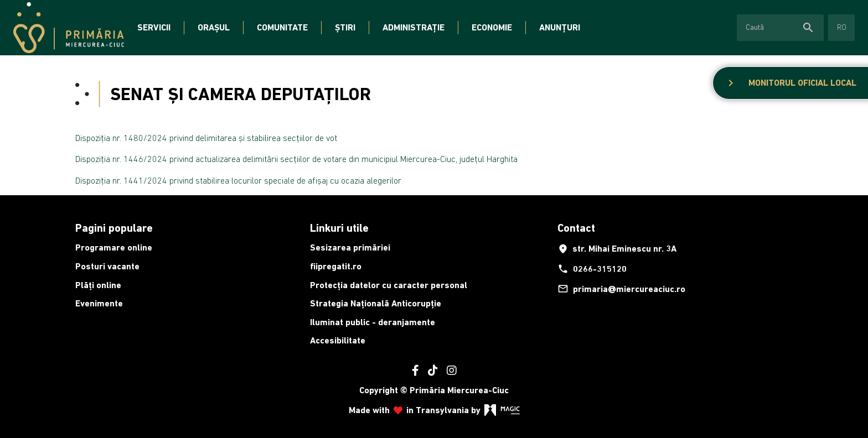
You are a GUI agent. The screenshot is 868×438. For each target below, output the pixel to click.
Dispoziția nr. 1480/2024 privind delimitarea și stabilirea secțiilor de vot (206, 138)
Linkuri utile (339, 228)
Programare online (114, 247)
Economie (492, 27)
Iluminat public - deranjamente (373, 322)
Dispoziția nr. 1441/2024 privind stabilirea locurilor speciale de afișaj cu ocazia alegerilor (238, 180)
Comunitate (282, 27)
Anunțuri (560, 27)
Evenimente (99, 303)
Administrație (414, 27)
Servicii (154, 27)
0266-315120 (592, 269)
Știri (345, 27)
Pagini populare (114, 228)
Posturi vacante (107, 266)
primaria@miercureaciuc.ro (621, 289)
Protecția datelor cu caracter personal (389, 285)
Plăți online (98, 285)
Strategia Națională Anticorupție (376, 303)
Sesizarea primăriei (350, 247)
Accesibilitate (338, 340)
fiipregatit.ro (336, 266)
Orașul (214, 27)
